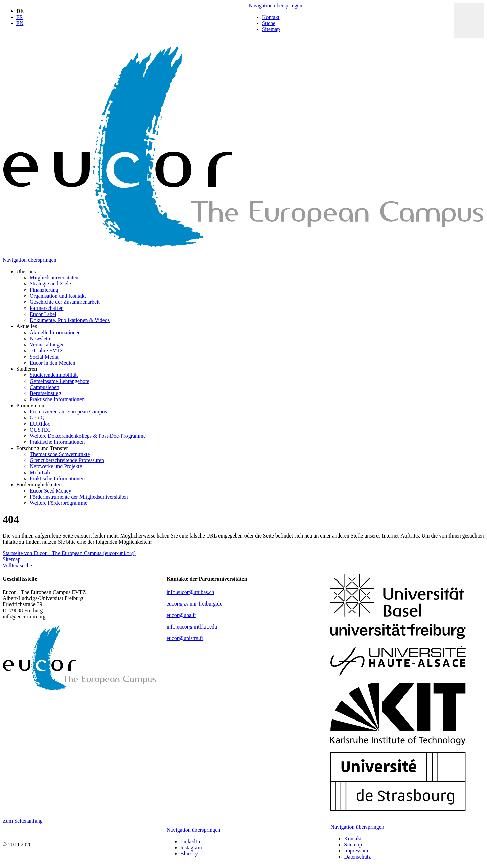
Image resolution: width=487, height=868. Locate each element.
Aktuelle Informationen (55, 332)
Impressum (356, 851)
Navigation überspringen (275, 6)
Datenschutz (357, 857)
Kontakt (271, 17)
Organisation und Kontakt (58, 296)
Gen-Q (37, 418)
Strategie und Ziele (50, 284)
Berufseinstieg (45, 393)
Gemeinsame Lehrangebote (59, 381)
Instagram (191, 848)
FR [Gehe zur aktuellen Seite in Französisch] (20, 17)
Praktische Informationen (57, 399)
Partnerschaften (47, 308)
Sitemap (271, 29)
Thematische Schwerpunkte (60, 454)
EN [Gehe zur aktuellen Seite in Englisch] (20, 23)
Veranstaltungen (47, 345)
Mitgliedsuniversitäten (54, 278)
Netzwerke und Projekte (56, 466)
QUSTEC (40, 430)
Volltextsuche (17, 565)
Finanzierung (44, 290)
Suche (269, 23)
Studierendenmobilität (54, 375)
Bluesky (189, 854)
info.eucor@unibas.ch (191, 592)
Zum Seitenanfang (23, 821)
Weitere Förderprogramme (59, 503)
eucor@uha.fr (182, 615)
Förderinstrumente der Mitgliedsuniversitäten (79, 497)
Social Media (44, 357)
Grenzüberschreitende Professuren (67, 460)
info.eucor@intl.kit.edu (192, 627)
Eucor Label (43, 314)
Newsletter (41, 338)
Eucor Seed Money (51, 491)
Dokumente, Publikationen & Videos (70, 320)
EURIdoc (40, 424)
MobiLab (40, 472)
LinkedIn (190, 841)
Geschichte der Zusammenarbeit (65, 302)
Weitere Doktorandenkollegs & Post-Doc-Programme (88, 436)
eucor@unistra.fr (185, 638)
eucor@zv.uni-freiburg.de (194, 604)
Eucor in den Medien (53, 363)
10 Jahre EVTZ (47, 351)
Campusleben (44, 387)
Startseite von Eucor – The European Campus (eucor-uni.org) (69, 553)
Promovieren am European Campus (68, 412)
